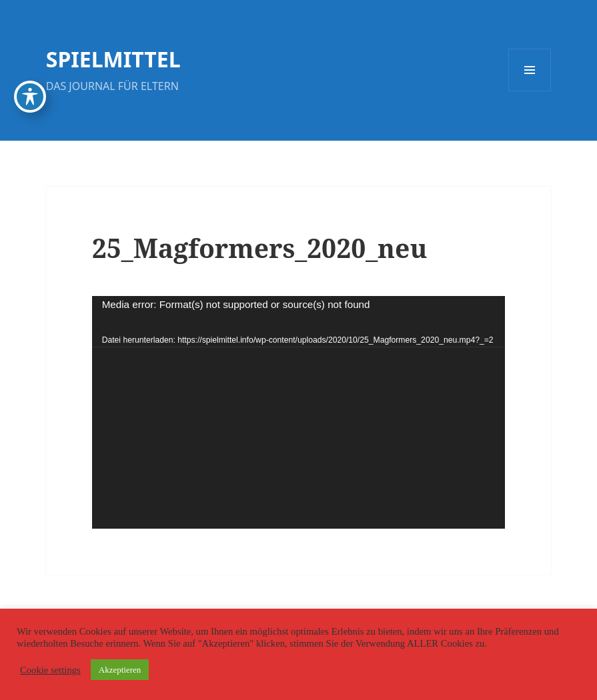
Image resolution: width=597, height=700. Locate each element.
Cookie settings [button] (50, 670)
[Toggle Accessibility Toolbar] (30, 97)
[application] (299, 412)
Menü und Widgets (530, 91)
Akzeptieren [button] (120, 670)
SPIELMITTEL (113, 59)
